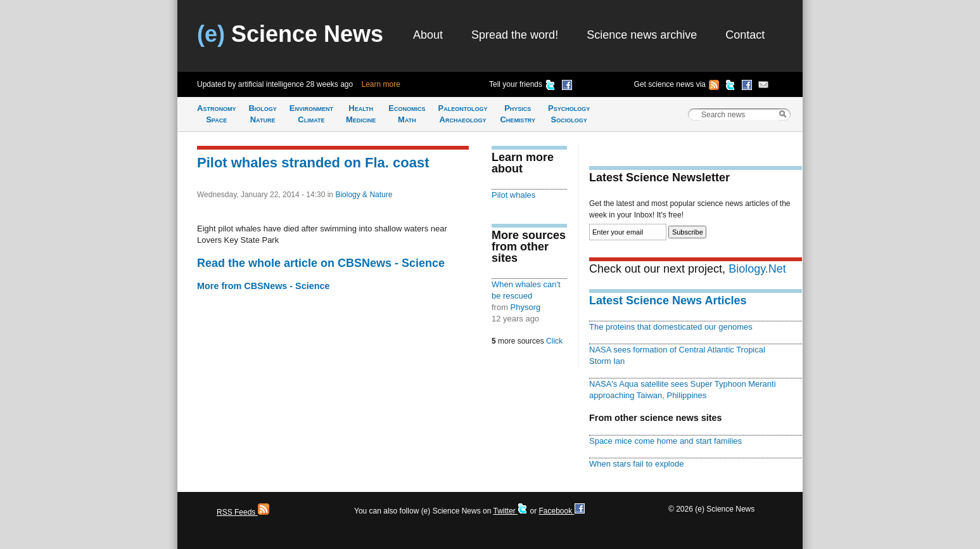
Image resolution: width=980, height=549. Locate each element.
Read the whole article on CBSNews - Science (321, 263)
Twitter (510, 511)
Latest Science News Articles (668, 300)
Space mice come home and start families (665, 441)
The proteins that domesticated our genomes (671, 327)
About (428, 35)
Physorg (526, 307)
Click (554, 341)
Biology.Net (757, 269)
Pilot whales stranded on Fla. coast (313, 163)
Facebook (561, 511)
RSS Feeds (243, 512)
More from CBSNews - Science (264, 286)
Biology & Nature (364, 195)
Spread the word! (515, 35)
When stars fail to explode (636, 464)
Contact (745, 35)
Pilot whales (513, 195)
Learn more (381, 84)
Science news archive (642, 35)
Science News (290, 34)
